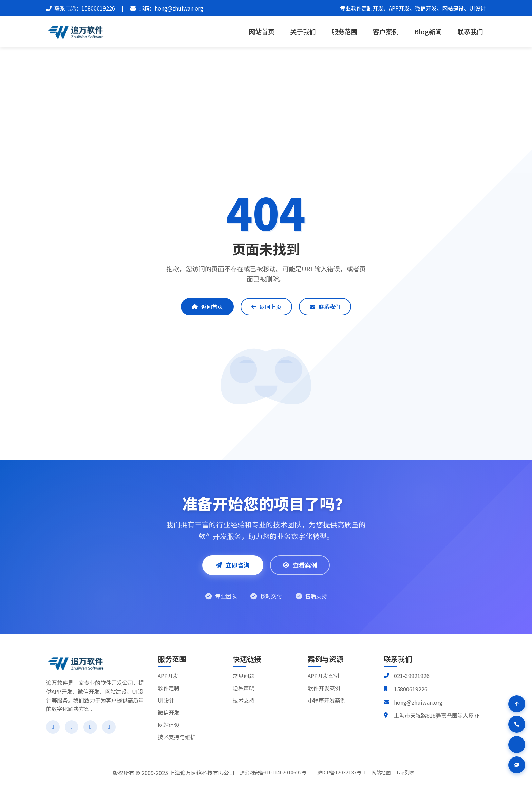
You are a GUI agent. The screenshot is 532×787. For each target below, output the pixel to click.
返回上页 (266, 307)
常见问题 (244, 676)
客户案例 (386, 32)
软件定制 (169, 688)
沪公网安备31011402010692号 (273, 772)
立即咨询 (233, 565)
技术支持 (244, 700)
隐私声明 (244, 688)
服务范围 (344, 32)
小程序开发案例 (327, 700)
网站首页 (262, 32)
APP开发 (168, 676)
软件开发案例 (324, 688)
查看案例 (300, 565)
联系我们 (470, 32)
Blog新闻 (428, 32)
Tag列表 (405, 772)
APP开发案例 (324, 676)
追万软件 (243, 92)
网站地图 (381, 772)
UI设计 (166, 700)
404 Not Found (281, 92)
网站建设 (169, 725)
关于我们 (303, 32)
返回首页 (207, 307)
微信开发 (169, 712)
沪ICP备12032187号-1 (342, 772)
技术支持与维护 (177, 737)
